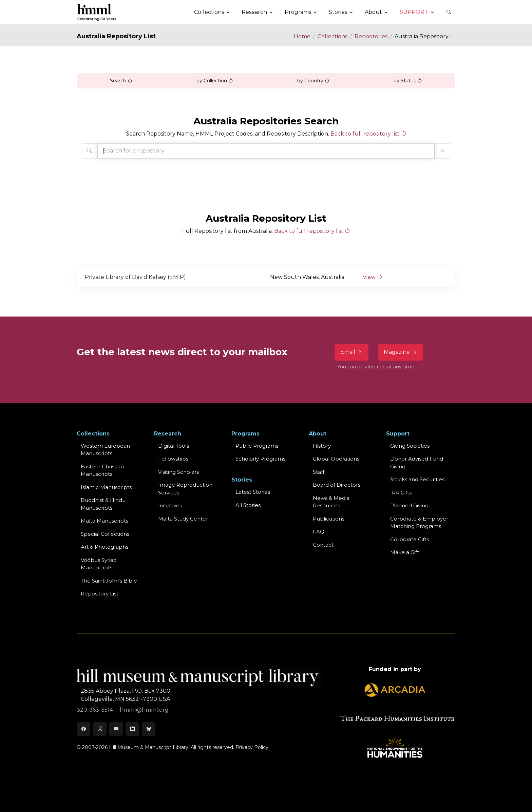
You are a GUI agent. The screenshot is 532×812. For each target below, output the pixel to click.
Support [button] (414, 12)
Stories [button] (338, 12)
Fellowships (173, 459)
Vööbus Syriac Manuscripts (99, 564)
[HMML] (97, 12)
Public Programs (257, 446)
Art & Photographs (104, 547)
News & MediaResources (331, 502)
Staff (319, 472)
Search (121, 81)
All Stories (248, 505)
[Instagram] (100, 729)
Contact (323, 545)
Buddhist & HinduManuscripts (103, 504)
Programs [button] (298, 12)
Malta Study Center (183, 519)
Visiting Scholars (178, 472)
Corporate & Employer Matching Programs (419, 523)
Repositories (371, 36)
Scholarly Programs (260, 459)
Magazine (401, 352)
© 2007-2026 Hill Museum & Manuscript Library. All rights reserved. (155, 747)
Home (302, 36)
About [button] (373, 12)
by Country (313, 81)
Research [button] (254, 12)
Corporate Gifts (410, 539)
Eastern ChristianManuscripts (102, 470)
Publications (329, 519)
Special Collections (105, 534)
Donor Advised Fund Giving (417, 463)
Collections (332, 36)
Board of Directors (337, 485)
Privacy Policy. (252, 747)
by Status (408, 81)
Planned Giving (409, 505)
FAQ (319, 532)
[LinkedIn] (132, 729)
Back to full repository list (368, 134)
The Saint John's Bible (109, 581)
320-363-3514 (96, 710)
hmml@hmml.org (144, 710)
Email (351, 352)
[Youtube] (116, 729)
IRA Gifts (401, 493)
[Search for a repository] (266, 151)
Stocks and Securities (417, 479)
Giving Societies (410, 446)
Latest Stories (253, 492)
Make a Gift (405, 552)
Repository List (100, 594)
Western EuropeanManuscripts (105, 450)
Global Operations (336, 459)
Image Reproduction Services (185, 489)
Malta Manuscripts (104, 521)
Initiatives (170, 505)
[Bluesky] (149, 729)
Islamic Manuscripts (106, 487)
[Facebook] (83, 729)
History (322, 446)
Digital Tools (174, 446)
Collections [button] (209, 12)
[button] (449, 12)
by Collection (215, 81)
